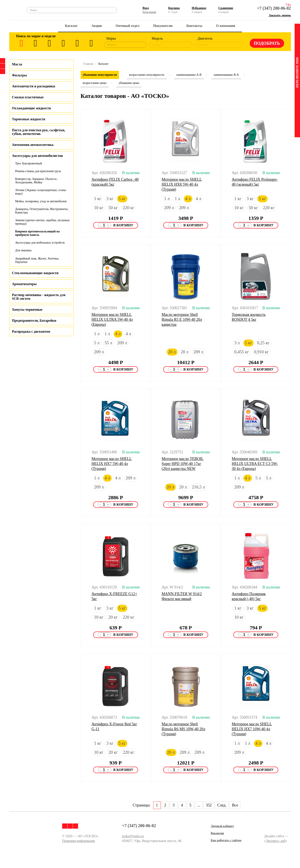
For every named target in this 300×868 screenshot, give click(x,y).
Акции (97, 26)
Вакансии (217, 833)
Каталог (71, 26)
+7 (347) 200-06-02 (274, 8)
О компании (225, 26)
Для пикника (23, 250)
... (199, 805)
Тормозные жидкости (29, 119)
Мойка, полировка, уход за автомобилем (41, 201)
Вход (146, 8)
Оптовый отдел (128, 26)
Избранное (199, 8)
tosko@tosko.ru (133, 836)
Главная (88, 64)
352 (209, 805)
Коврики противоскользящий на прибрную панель (38, 233)
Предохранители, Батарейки (34, 320)
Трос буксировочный (29, 163)
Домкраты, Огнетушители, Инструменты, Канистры (42, 211)
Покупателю (163, 26)
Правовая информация (79, 841)
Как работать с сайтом (226, 840)
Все (235, 805)
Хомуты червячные (27, 310)
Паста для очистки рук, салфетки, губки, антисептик (39, 132)
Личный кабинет (222, 826)
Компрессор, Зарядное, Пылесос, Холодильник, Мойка (36, 181)
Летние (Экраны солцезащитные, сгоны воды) (41, 192)
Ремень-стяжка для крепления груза (38, 171)
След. (222, 805)
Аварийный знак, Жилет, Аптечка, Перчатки (37, 260)
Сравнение (226, 8)
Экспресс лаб (276, 841)
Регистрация (149, 12)
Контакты (194, 26)
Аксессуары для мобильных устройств (40, 243)
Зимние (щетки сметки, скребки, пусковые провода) (42, 222)
